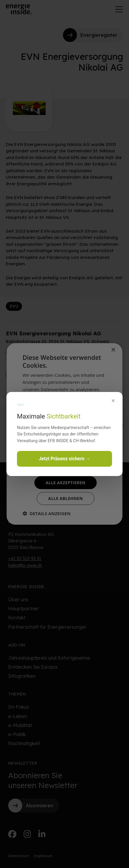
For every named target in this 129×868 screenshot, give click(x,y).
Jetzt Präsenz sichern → (64, 459)
